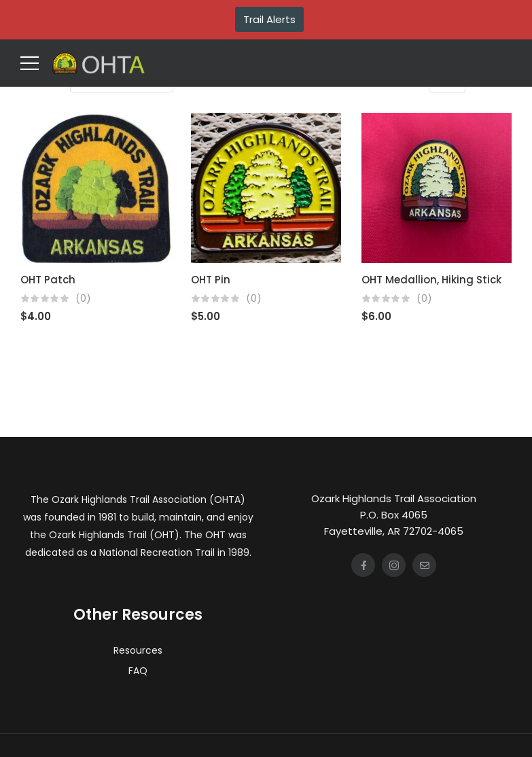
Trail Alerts (269, 19)
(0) (83, 299)
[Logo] (99, 63)
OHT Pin (211, 280)
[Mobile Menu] (30, 63)
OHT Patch (48, 280)
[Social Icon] (363, 565)
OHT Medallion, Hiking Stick (431, 280)
